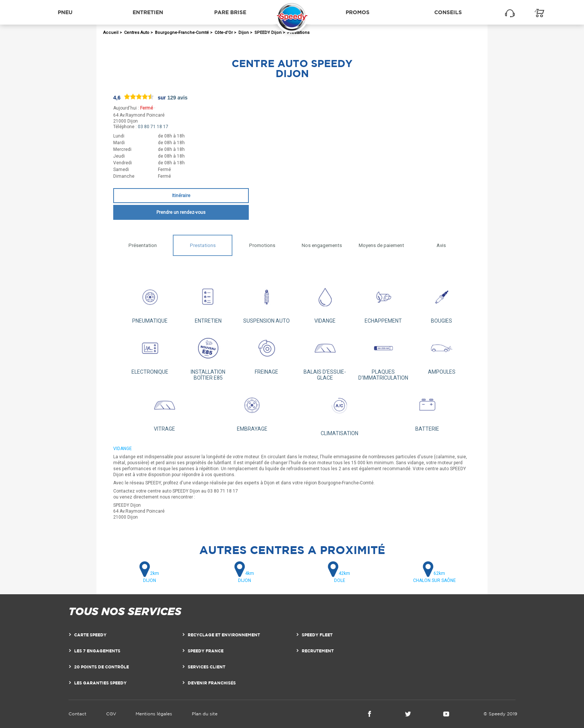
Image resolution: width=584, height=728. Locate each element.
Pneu (65, 12)
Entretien (148, 12)
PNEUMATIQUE (150, 302)
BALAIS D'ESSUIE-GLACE (325, 356)
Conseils (448, 12)
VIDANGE (325, 302)
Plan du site (205, 714)
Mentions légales (154, 714)
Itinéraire (181, 196)
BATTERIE (427, 410)
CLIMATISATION (339, 412)
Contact (77, 714)
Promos (358, 12)
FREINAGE (266, 353)
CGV (111, 714)
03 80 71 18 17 (153, 127)
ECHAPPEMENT (383, 302)
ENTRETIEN (208, 302)
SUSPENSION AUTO (266, 302)
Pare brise (230, 12)
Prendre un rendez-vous (181, 212)
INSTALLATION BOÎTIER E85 (208, 356)
